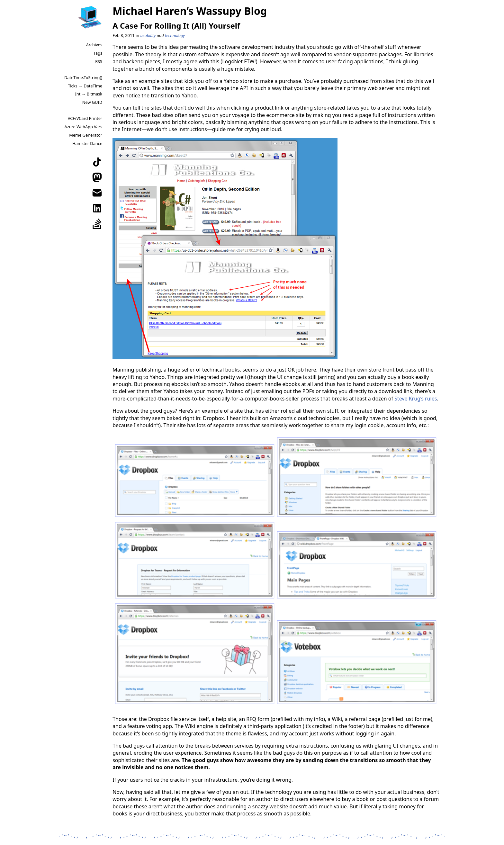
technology (175, 35)
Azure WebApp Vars (83, 127)
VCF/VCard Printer (85, 118)
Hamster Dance (87, 143)
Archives (94, 45)
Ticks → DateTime (85, 86)
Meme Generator (86, 135)
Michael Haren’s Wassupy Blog (190, 11)
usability (148, 35)
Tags (98, 53)
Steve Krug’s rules (416, 399)
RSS (99, 61)
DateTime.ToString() (83, 77)
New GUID (92, 102)
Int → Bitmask (89, 94)
